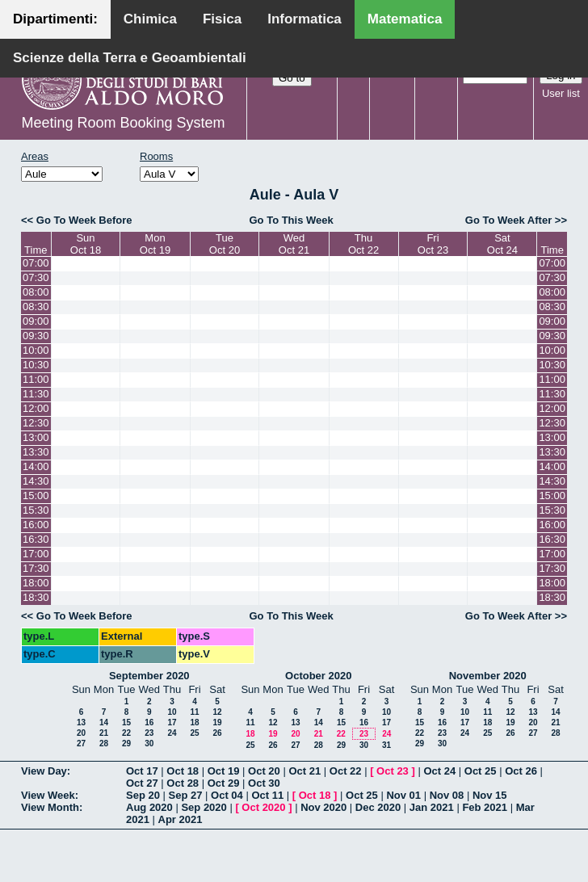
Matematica (405, 19)
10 (172, 712)
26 (217, 733)
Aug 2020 (149, 807)
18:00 (36, 583)
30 (149, 743)
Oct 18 (183, 771)
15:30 (36, 510)
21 (104, 733)
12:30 (36, 423)
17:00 (36, 554)
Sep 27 (186, 795)
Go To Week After (508, 220)
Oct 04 (227, 795)
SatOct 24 (502, 244)
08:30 (36, 307)
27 (81, 743)
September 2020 (149, 676)
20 (81, 733)
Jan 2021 (432, 807)
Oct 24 (439, 771)
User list (561, 93)
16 (149, 722)
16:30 (36, 539)
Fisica (222, 19)
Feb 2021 (485, 807)
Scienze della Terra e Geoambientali (130, 58)
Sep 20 (143, 795)
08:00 (36, 292)
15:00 (36, 496)
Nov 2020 (323, 807)
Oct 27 (142, 783)
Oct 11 (267, 795)
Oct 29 (224, 783)
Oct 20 (264, 771)
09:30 (36, 336)
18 (194, 722)
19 (217, 722)
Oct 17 (142, 771)
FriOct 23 (433, 244)
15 (126, 722)
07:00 (36, 263)
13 (81, 722)
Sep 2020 (204, 807)
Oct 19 (224, 771)
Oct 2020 (263, 807)
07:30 (36, 277)
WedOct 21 (294, 244)
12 (217, 712)
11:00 (36, 379)
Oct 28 (183, 783)
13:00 (36, 437)
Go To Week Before (84, 220)
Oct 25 (481, 771)
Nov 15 (490, 795)
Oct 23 (393, 771)
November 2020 (488, 676)
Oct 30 (264, 783)
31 (386, 745)
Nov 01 (403, 795)
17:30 (36, 568)
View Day (44, 771)
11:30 (36, 394)
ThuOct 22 (363, 244)
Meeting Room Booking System (123, 123)
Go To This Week (291, 220)
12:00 (36, 408)
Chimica (150, 19)
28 (104, 743)
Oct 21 (304, 771)
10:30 (36, 365)
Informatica (304, 19)
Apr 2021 (181, 819)
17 (172, 722)
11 (194, 712)
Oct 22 (346, 771)
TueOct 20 (225, 244)
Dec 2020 (378, 807)
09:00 (36, 321)
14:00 (36, 466)
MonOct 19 (155, 244)
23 (149, 733)
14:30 (36, 481)
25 (194, 733)
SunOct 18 (86, 244)
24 (172, 733)
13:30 (36, 452)
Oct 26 (521, 771)
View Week (48, 795)
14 (104, 722)
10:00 (36, 350)
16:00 (36, 525)
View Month (50, 807)
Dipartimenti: (55, 19)
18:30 (36, 597)
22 (126, 733)
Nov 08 (447, 795)
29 (126, 743)
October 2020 (318, 676)
